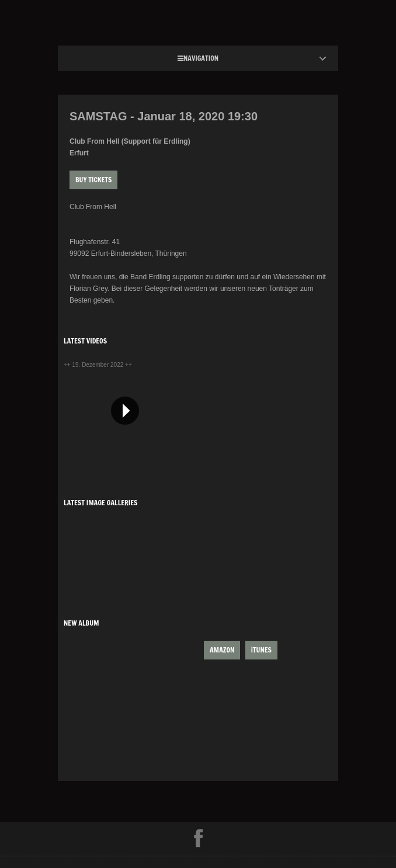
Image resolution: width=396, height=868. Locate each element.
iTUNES (261, 650)
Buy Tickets (93, 180)
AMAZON (222, 650)
